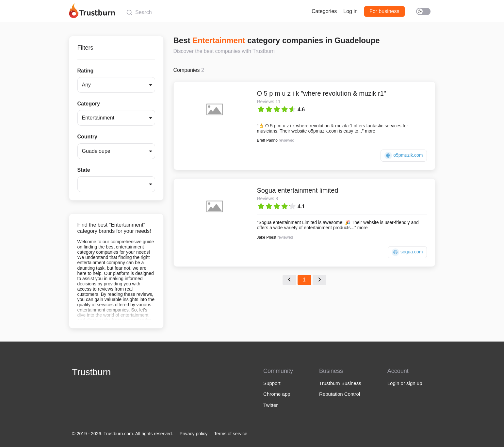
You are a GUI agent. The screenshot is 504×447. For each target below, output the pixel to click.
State (84, 170)
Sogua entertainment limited (298, 190)
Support (272, 383)
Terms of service (231, 434)
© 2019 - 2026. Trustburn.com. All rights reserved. (123, 434)
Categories (324, 11)
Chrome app (277, 394)
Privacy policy (194, 434)
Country (87, 137)
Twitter (270, 405)
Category (89, 104)
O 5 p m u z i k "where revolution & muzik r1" (322, 93)
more (370, 131)
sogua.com (407, 252)
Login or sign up (405, 383)
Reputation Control (340, 394)
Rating (86, 71)
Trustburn (92, 372)
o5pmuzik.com (404, 156)
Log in (350, 11)
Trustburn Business (340, 383)
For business (384, 11)
